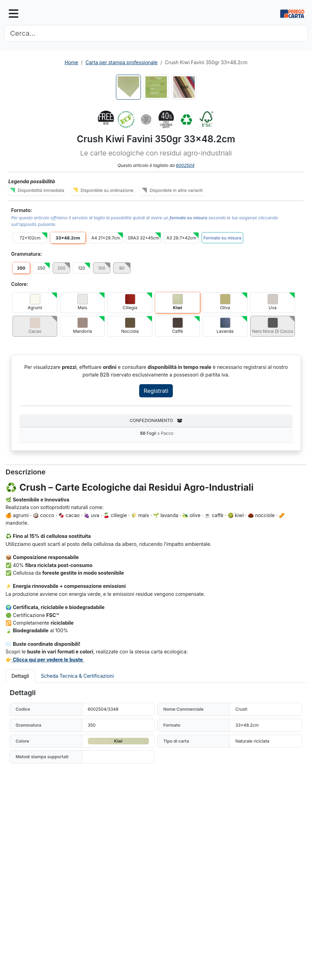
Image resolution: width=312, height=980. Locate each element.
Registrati (156, 391)
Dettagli (20, 676)
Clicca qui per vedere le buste (48, 660)
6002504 (185, 165)
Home (71, 62)
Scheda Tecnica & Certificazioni (77, 676)
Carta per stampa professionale (121, 62)
